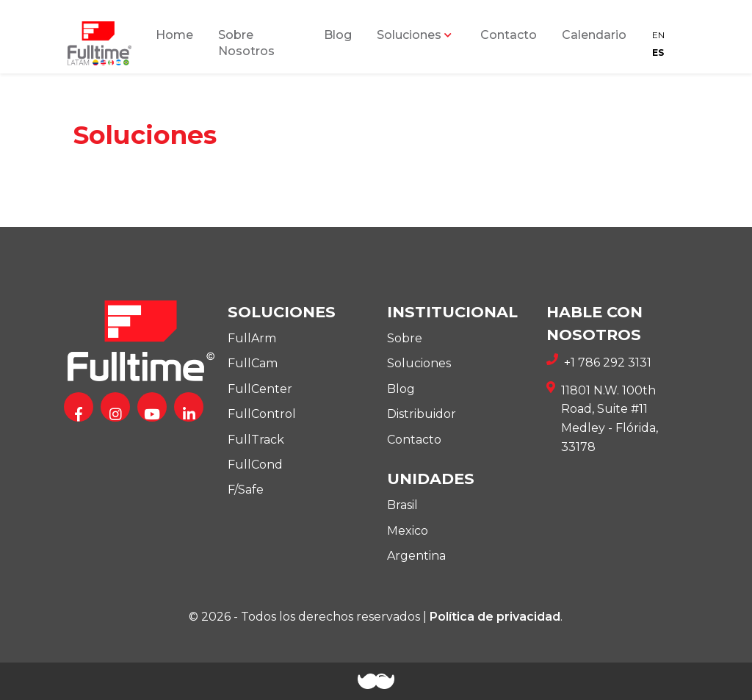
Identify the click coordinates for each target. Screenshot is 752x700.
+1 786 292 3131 (599, 363)
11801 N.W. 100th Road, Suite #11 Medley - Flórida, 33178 (602, 419)
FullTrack (256, 440)
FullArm (252, 338)
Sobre (405, 338)
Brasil (402, 505)
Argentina (416, 556)
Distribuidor (422, 414)
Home (174, 35)
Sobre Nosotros (246, 43)
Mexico (408, 531)
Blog (338, 35)
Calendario (594, 35)
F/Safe (246, 490)
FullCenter (260, 389)
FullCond (255, 465)
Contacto (509, 35)
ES (658, 53)
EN (658, 35)
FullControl (262, 414)
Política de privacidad (495, 617)
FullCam (253, 363)
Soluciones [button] (409, 35)
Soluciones (419, 363)
